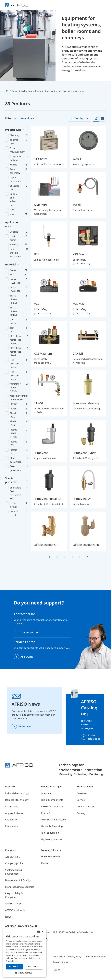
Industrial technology (17, 793)
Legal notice (59, 957)
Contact (45, 863)
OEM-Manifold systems (54, 820)
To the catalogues (94, 737)
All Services (27, 657)
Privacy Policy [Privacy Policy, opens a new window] (11, 961)
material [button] (11, 264)
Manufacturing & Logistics (20, 887)
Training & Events (51, 850)
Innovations (12, 826)
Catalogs (82, 813)
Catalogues (11, 820)
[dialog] (25, 953)
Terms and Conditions (95, 957)
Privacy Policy (75, 957)
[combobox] (80, 118)
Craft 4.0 (46, 813)
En (61, 970)
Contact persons (30, 632)
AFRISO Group (13, 904)
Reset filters (27, 118)
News (8, 917)
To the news (25, 726)
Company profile (14, 863)
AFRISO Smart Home (52, 806)
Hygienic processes (52, 839)
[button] (25, 973)
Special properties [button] (12, 480)
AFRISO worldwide (15, 910)
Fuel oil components (52, 800)
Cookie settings (60, 962)
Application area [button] (12, 224)
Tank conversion (50, 833)
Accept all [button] (15, 967)
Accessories (12, 806)
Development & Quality (18, 880)
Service (81, 800)
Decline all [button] (34, 967)
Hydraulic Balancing (52, 826)
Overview (46, 793)
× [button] (42, 932)
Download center (51, 857)
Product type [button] (13, 130)
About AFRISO (13, 857)
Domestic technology (17, 800)
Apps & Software (14, 813)
